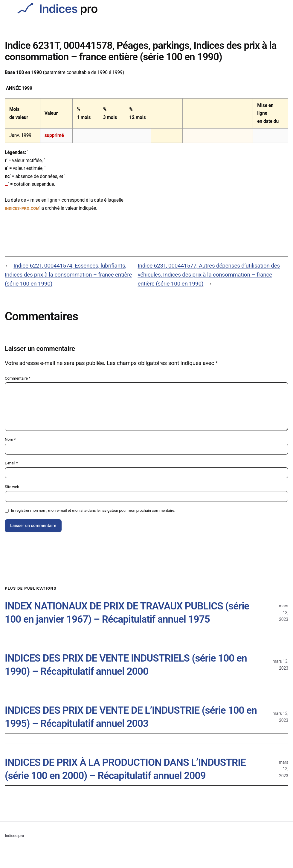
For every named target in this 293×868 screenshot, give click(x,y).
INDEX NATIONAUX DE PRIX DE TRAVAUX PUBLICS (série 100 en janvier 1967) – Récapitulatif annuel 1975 (127, 612)
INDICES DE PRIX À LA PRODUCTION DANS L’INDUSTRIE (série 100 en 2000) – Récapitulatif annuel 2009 (125, 769)
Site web (12, 487)
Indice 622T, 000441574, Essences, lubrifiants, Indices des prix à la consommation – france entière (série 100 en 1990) (68, 275)
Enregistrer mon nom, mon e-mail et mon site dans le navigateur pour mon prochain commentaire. (93, 510)
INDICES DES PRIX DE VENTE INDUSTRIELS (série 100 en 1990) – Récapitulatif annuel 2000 (126, 665)
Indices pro (14, 836)
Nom (10, 439)
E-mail (11, 463)
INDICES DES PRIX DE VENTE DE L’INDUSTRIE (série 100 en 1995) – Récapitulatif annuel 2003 (131, 717)
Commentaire (17, 378)
